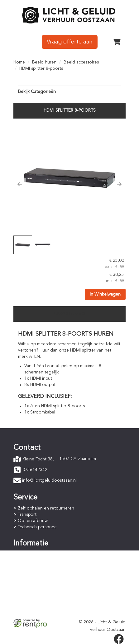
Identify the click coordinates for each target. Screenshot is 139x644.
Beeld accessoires (81, 62)
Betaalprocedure (34, 560)
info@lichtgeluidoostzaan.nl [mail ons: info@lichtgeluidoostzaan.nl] (49, 480)
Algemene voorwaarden (42, 600)
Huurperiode (30, 566)
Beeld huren (44, 62)
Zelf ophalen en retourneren (46, 508)
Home (19, 62)
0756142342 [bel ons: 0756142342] (35, 470)
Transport (27, 515)
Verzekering (30, 612)
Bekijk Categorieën (69, 91)
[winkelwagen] (117, 42)
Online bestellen (34, 554)
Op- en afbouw (33, 521)
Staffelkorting (31, 573)
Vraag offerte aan (70, 42)
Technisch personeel (38, 527)
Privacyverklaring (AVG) (41, 606)
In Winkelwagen (105, 294)
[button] (20, 184)
